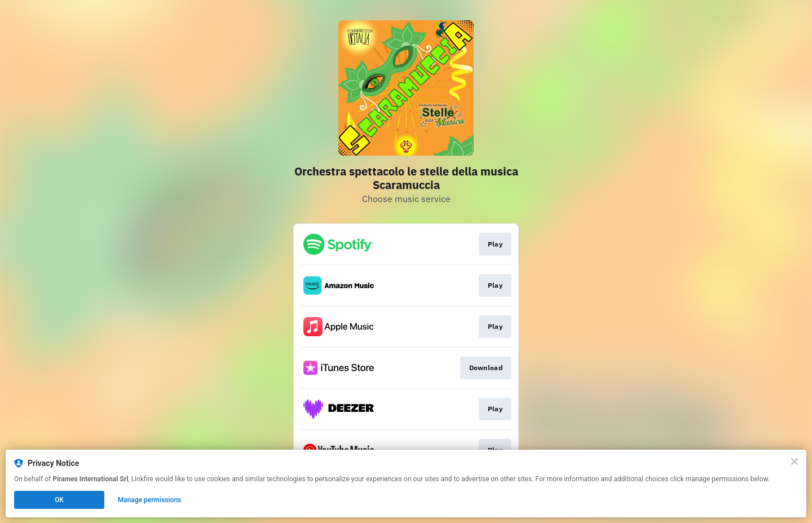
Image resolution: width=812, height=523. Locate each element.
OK (59, 500)
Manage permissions (150, 500)
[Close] (795, 462)
